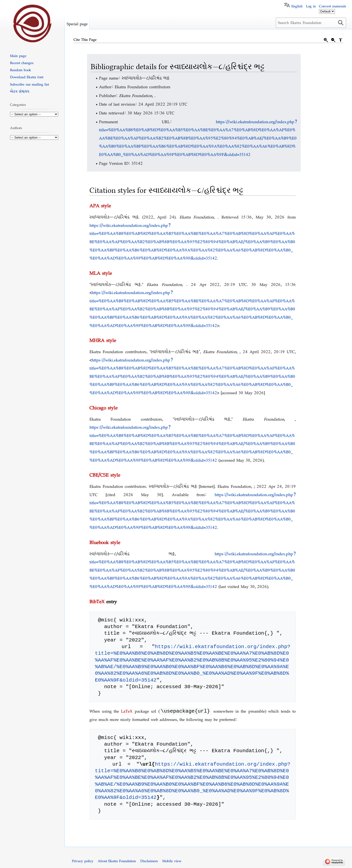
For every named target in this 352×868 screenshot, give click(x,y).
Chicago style (104, 408)
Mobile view (172, 861)
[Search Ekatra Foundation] (311, 23)
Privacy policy (83, 861)
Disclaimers (149, 861)
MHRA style (103, 340)
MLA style (101, 273)
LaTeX (127, 712)
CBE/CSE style (105, 475)
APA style (100, 206)
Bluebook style (105, 542)
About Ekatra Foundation (117, 861)
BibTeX (97, 601)
